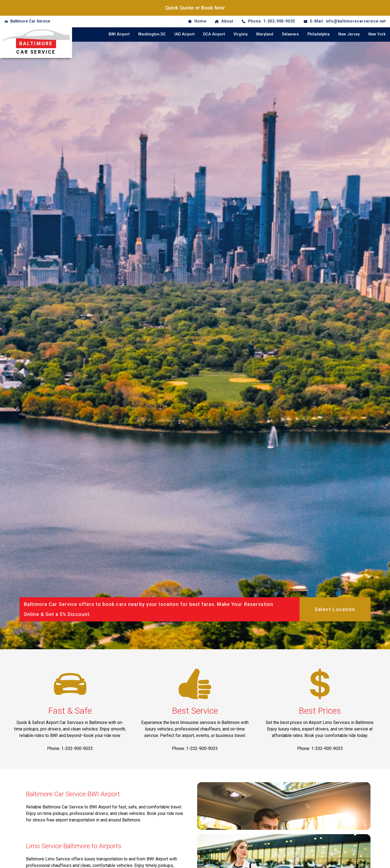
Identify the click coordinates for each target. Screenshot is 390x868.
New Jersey (349, 34)
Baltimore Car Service (30, 21)
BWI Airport (119, 34)
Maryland (265, 34)
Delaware (290, 34)
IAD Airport (184, 34)
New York (377, 34)
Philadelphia (318, 34)
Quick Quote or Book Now (195, 8)
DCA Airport (214, 34)
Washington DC (152, 34)
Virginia (240, 34)
